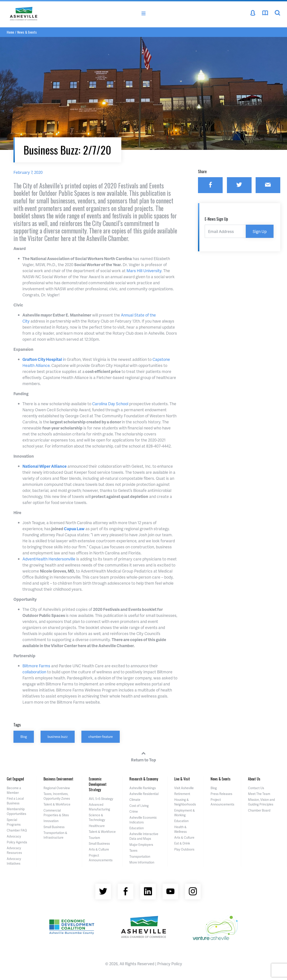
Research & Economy (144, 779)
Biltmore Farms (36, 666)
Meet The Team (259, 794)
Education (137, 828)
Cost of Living (139, 806)
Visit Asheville (184, 788)
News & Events (27, 32)
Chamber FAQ (17, 830)
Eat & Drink (182, 843)
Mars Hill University (144, 270)
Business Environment (58, 779)
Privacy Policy (170, 964)
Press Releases (221, 794)
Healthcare (97, 826)
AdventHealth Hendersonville (49, 559)
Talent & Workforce (57, 804)
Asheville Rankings (143, 788)
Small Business (54, 827)
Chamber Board (259, 810)
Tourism (94, 838)
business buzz (58, 737)
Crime (134, 811)
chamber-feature (101, 737)
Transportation (140, 856)
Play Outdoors (184, 849)
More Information (142, 862)
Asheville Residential (144, 794)
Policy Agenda (17, 842)
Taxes (133, 850)
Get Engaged (15, 779)
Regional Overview (57, 788)
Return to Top (143, 756)
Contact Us (256, 788)
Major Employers (141, 845)
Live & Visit (182, 779)
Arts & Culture (99, 849)
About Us (254, 779)
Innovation (51, 821)
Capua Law (74, 529)
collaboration (34, 672)
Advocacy (14, 836)
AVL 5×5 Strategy (101, 799)
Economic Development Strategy (98, 784)
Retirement (182, 794)
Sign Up (260, 231)
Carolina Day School (111, 404)
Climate (135, 800)
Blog (24, 737)
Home (10, 32)
